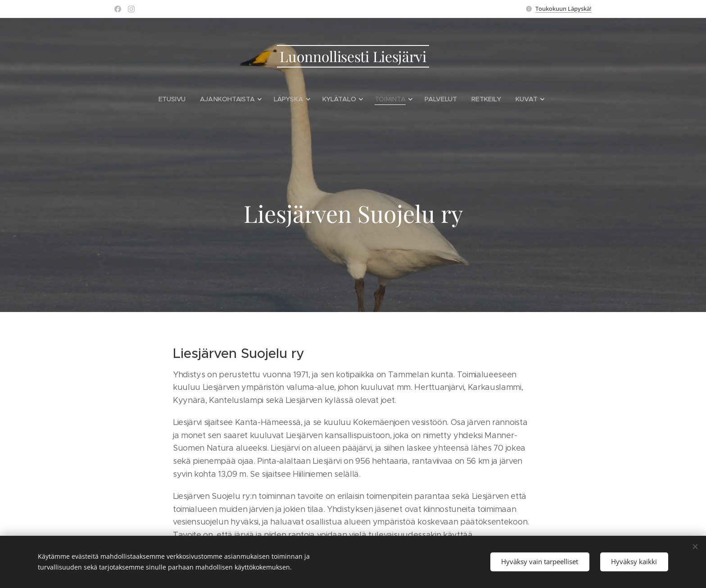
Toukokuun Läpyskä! (563, 9)
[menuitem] (176, 99)
